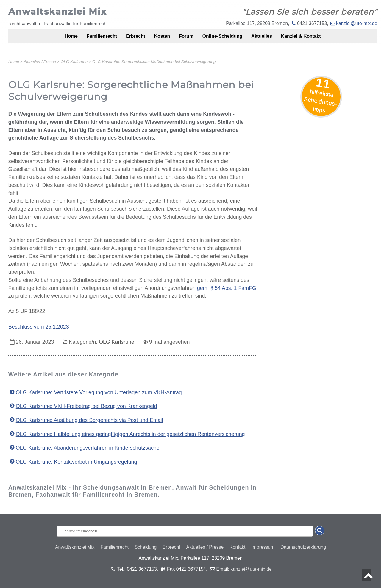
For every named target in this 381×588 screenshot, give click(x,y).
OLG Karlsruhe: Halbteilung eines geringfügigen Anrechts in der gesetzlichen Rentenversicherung (130, 434)
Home (55, 39)
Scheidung (146, 547)
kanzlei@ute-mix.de (357, 23)
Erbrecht (128, 39)
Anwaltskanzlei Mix (75, 547)
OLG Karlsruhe (117, 342)
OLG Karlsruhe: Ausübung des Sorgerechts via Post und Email (89, 420)
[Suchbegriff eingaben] (185, 531)
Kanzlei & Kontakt (316, 39)
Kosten (159, 39)
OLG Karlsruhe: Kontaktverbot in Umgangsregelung (76, 462)
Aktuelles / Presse (205, 547)
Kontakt (237, 547)
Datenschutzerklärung (303, 547)
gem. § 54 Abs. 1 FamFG (227, 288)
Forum (187, 39)
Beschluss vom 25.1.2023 (39, 327)
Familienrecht (90, 39)
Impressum (263, 547)
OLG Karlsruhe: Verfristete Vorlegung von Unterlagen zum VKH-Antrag (99, 392)
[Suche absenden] (320, 531)
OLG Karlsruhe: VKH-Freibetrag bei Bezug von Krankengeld (86, 406)
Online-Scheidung (228, 39)
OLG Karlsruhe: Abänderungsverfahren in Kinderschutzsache (88, 448)
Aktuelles (272, 39)
